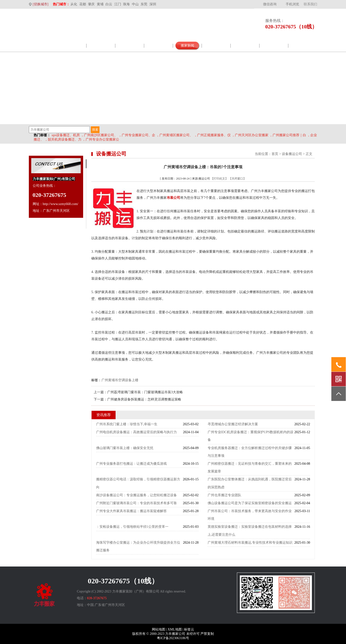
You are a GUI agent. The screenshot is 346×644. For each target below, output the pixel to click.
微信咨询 (270, 4)
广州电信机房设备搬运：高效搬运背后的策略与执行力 (136, 432)
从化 (74, 4)
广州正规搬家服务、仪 (214, 135)
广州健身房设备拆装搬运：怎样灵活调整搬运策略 (144, 399)
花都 (83, 4)
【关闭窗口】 (237, 179)
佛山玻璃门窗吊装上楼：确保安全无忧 (125, 448)
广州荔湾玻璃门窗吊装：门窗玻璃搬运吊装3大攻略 (145, 392)
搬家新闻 (187, 46)
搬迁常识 (245, 46)
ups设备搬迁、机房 (66, 135)
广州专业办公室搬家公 (102, 139)
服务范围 (101, 46)
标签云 (189, 629)
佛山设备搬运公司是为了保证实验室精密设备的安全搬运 (250, 503)
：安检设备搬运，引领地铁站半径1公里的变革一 (132, 527)
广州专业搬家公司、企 (138, 135)
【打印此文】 (219, 179)
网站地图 (159, 629)
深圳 (153, 4)
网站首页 (43, 46)
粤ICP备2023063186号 (173, 638)
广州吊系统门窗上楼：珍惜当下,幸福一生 (127, 424)
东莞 (144, 4)
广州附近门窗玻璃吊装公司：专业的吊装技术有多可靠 (136, 503)
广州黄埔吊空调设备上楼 (120, 380)
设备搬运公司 (292, 154)
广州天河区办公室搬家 (252, 135)
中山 (135, 4)
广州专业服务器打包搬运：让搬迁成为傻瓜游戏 (131, 464)
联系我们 (310, 4)
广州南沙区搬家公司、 (101, 135)
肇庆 (91, 4)
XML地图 (175, 629)
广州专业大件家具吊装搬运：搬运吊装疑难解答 (131, 511)
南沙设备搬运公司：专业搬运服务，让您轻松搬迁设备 (136, 495)
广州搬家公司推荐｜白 (289, 135)
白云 (109, 4)
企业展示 (130, 46)
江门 (118, 4)
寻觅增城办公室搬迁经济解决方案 (233, 424)
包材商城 (159, 46)
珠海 (126, 4)
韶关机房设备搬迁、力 (65, 139)
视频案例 (216, 46)
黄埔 (100, 4)
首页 (275, 154)
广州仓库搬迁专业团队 (224, 495)
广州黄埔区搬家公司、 (176, 135)
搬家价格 (274, 46)
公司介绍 (72, 46)
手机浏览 (292, 4)
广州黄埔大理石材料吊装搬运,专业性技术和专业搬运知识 (250, 543)
